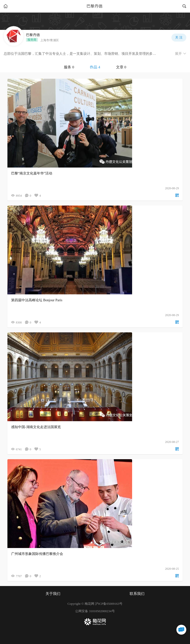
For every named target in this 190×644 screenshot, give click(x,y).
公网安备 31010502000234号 (95, 611)
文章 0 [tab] (121, 67)
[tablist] (95, 67)
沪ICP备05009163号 (109, 604)
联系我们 (137, 594)
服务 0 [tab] (69, 67)
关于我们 (53, 594)
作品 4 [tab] (95, 67)
